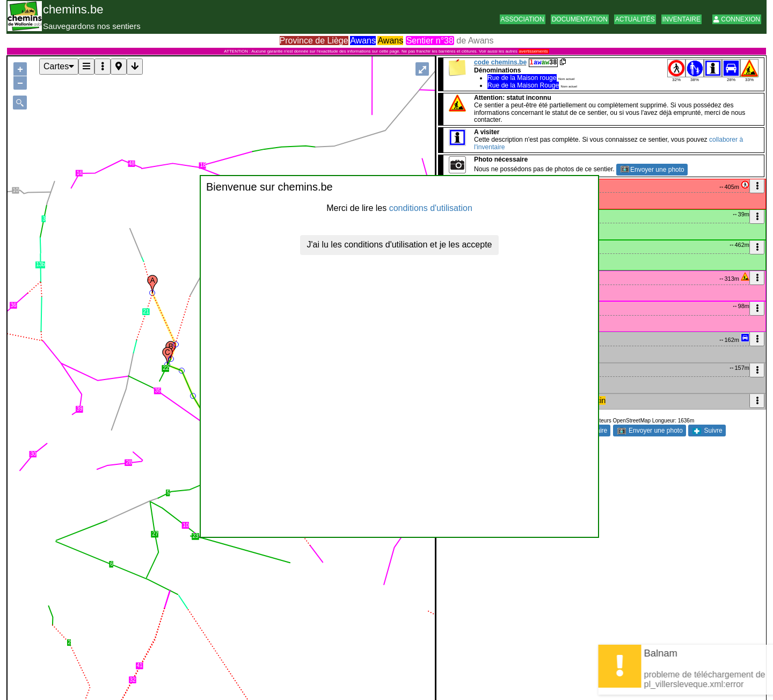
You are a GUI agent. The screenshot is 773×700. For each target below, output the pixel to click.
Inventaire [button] (681, 19)
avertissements (534, 51)
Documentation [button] (580, 19)
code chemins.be (500, 62)
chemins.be (73, 9)
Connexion (737, 19)
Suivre (707, 431)
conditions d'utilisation (431, 208)
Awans (363, 41)
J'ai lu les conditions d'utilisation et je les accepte (400, 245)
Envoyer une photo (652, 170)
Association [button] (523, 19)
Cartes (59, 66)
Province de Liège (314, 41)
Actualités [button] (635, 19)
